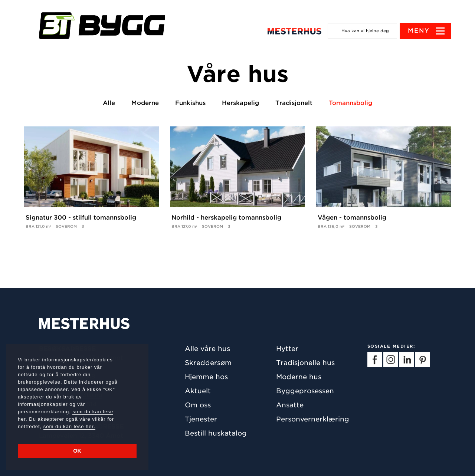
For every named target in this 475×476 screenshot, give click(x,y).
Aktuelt (198, 391)
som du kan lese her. (69, 426)
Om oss (198, 405)
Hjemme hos (206, 377)
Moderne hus (299, 377)
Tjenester (201, 419)
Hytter (287, 349)
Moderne (145, 103)
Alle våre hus (207, 349)
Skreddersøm (208, 363)
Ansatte (290, 405)
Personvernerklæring (313, 419)
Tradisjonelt (294, 103)
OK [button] (77, 451)
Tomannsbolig (350, 103)
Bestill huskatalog (216, 433)
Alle (109, 103)
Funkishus (190, 103)
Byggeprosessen (305, 391)
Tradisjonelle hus (305, 363)
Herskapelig (240, 103)
